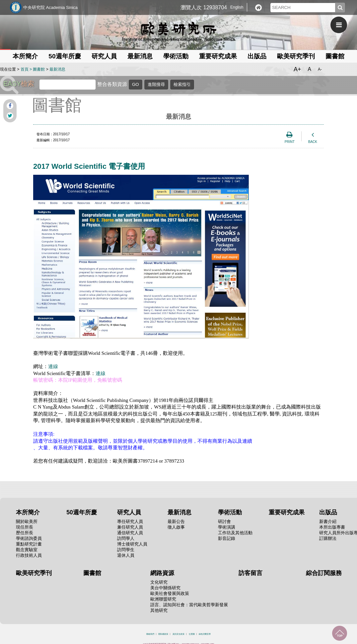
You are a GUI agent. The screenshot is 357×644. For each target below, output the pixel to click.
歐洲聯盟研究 (163, 599)
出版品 (257, 56)
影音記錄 (227, 538)
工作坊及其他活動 (235, 533)
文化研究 (159, 582)
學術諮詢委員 (29, 538)
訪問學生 (126, 550)
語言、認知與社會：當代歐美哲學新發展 (189, 605)
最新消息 (140, 56)
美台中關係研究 (165, 588)
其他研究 (159, 610)
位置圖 (192, 634)
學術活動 (176, 56)
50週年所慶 (65, 56)
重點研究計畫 (29, 544)
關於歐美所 (27, 521)
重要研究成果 (218, 56)
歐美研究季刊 (296, 56)
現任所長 (25, 527)
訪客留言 (250, 573)
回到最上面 (340, 633)
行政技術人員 (29, 555)
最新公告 (176, 521)
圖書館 (335, 56)
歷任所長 (25, 533)
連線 (53, 366)
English (237, 7)
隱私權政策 (163, 634)
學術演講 (227, 527)
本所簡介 (25, 56)
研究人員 (104, 56)
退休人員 (126, 555)
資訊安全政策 (178, 634)
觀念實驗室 (27, 550)
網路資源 (162, 573)
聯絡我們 (150, 634)
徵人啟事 (176, 527)
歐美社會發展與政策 (170, 593)
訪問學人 (126, 538)
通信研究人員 (130, 533)
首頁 (25, 69)
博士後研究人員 (132, 544)
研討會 (224, 521)
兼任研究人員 (130, 527)
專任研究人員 (130, 521)
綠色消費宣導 (205, 634)
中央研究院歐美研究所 (178, 32)
